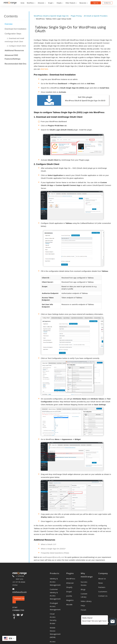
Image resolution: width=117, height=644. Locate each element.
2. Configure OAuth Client (16, 46)
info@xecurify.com (20, 579)
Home (22, 3)
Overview (9, 24)
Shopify (60, 3)
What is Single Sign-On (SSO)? (53, 536)
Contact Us (107, 3)
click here (44, 69)
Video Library (86, 588)
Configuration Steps (13, 34)
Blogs (83, 577)
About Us (102, 566)
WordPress (31, 3)
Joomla (69, 583)
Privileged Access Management (55, 594)
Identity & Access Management (55, 569)
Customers (103, 579)
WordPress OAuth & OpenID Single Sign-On (51, 16)
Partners (102, 575)
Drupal (51, 3)
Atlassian (42, 3)
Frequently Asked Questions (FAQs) (55, 540)
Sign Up (96, 3)
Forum (83, 597)
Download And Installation (16, 29)
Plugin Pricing (76, 16)
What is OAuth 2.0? (49, 532)
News (101, 570)
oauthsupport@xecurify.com (53, 544)
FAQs (83, 593)
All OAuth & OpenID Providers (96, 16)
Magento (70, 588)
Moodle (69, 592)
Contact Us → (18, 587)
